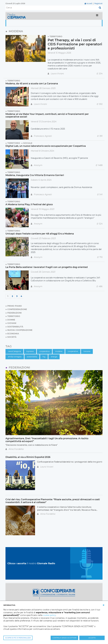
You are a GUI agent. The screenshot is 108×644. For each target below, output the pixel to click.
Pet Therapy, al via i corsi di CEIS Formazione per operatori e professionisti (75, 44)
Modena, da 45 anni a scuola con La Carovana (32, 83)
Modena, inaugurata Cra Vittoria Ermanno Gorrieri (35, 175)
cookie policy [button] (49, 615)
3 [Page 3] (17, 296)
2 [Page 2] (12, 296)
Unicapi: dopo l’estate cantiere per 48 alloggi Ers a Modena (40, 234)
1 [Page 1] (8, 296)
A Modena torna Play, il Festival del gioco (29, 204)
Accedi (89, 3)
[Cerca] (51, 8)
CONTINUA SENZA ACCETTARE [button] (64, 638)
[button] (103, 605)
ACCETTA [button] (92, 638)
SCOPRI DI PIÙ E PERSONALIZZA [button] (18, 638)
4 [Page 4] (21, 296)
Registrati (98, 3)
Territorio (56, 36)
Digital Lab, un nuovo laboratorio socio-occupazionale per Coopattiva (46, 146)
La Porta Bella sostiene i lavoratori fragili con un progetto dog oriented (47, 267)
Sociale (28, 143)
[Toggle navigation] (97, 16)
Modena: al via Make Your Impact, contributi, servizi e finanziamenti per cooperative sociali (47, 115)
